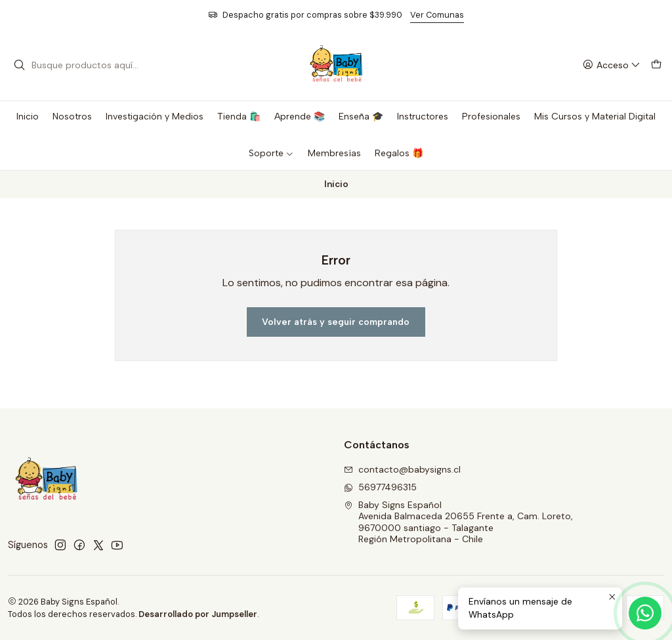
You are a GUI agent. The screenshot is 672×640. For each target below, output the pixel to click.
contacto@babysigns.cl (402, 469)
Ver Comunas (437, 15)
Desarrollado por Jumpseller (198, 614)
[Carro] (656, 65)
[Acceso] (612, 65)
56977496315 (380, 487)
